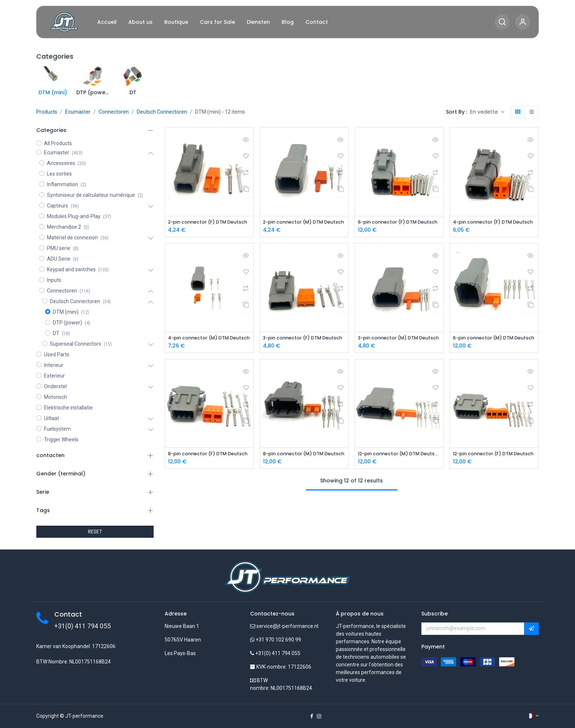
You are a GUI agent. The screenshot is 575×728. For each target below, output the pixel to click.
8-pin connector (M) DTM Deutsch (304, 455)
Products (47, 112)
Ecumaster (78, 112)
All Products (58, 143)
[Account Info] (523, 22)
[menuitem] (107, 22)
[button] (487, 112)
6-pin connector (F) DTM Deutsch (399, 222)
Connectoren (114, 112)
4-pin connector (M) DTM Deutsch (209, 339)
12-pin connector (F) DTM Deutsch (494, 455)
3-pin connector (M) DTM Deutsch (399, 339)
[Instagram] (319, 716)
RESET (95, 532)
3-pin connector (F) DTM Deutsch (304, 339)
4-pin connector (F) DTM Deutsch (494, 222)
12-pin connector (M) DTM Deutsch (399, 455)
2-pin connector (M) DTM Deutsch (304, 222)
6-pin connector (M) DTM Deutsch (494, 339)
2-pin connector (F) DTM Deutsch (209, 222)
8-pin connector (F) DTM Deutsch (209, 455)
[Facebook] (312, 716)
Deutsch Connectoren (162, 112)
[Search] (502, 22)
